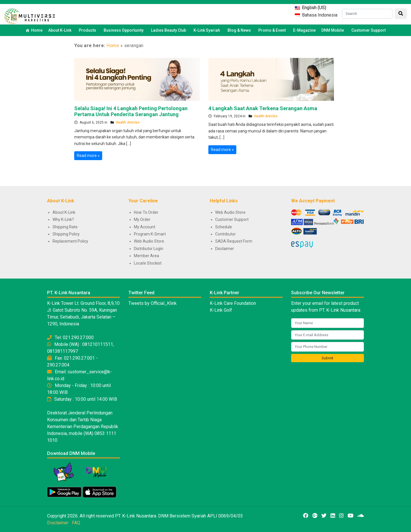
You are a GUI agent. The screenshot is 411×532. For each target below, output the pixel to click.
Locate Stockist (148, 263)
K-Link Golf (221, 310)
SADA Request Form (234, 241)
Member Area (146, 256)
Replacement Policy (70, 241)
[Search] (367, 14)
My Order (142, 219)
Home (37, 30)
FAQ (76, 523)
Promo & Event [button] (273, 30)
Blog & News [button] (240, 30)
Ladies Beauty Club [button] (169, 30)
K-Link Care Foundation (233, 303)
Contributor (225, 234)
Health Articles (128, 122)
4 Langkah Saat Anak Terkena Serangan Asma (263, 108)
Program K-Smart (150, 234)
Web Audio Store (149, 241)
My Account (145, 227)
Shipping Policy (66, 234)
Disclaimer (225, 249)
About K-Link (64, 212)
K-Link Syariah (208, 30)
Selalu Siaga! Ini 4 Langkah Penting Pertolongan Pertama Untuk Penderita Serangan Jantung (131, 111)
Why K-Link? (63, 219)
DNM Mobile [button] (334, 30)
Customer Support (368, 30)
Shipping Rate (65, 227)
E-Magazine (304, 30)
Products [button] (88, 30)
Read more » (88, 156)
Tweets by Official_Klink (153, 303)
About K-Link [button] (61, 30)
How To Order (146, 212)
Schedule (224, 227)
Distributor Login (149, 249)
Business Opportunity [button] (124, 30)
